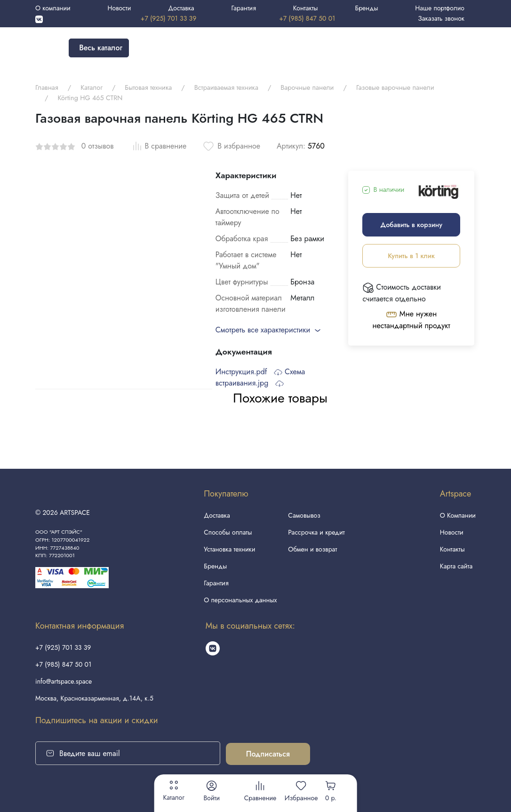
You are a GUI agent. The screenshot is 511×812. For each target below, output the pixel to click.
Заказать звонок (441, 18)
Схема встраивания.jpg (260, 377)
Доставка (181, 8)
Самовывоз (304, 515)
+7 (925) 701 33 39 (168, 18)
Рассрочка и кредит (316, 532)
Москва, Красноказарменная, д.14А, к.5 (94, 698)
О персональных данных (240, 600)
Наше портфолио (440, 8)
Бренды (366, 8)
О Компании (458, 515)
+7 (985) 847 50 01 (307, 18)
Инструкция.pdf (249, 372)
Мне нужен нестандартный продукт (411, 320)
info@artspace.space (64, 681)
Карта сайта (456, 566)
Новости (119, 8)
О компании (53, 8)
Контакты (306, 8)
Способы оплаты (228, 532)
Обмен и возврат (312, 549)
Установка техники (229, 549)
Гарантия (243, 8)
